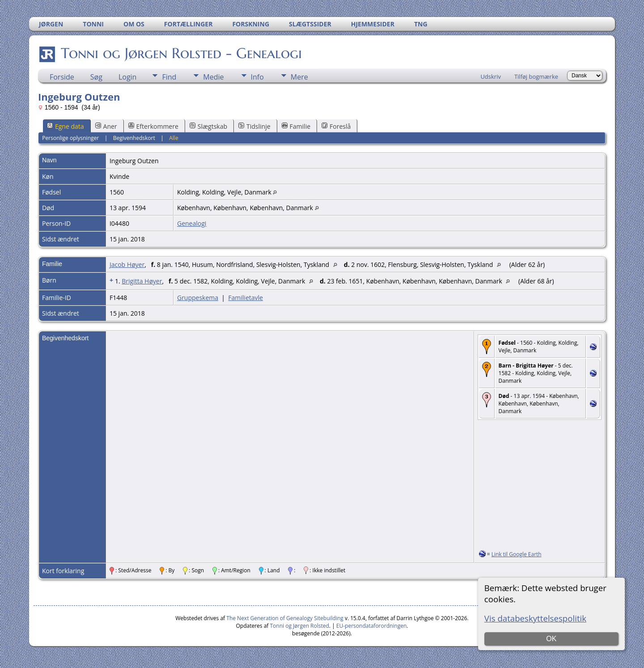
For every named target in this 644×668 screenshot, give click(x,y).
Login (128, 77)
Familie (296, 126)
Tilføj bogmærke (536, 76)
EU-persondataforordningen (372, 626)
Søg (96, 77)
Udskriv (491, 76)
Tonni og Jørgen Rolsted (300, 626)
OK (551, 639)
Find (169, 77)
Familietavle (246, 298)
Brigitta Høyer (142, 281)
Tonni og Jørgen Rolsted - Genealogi (181, 53)
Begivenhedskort (134, 138)
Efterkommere (153, 126)
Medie (213, 77)
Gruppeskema (198, 298)
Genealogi (192, 223)
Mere (299, 77)
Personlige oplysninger (70, 138)
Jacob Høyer (127, 264)
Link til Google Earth (517, 554)
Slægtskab (208, 126)
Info (257, 77)
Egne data (66, 126)
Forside (62, 77)
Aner (106, 126)
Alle (174, 138)
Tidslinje (254, 126)
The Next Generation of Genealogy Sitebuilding (285, 618)
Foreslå (336, 126)
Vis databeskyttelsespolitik (535, 618)
